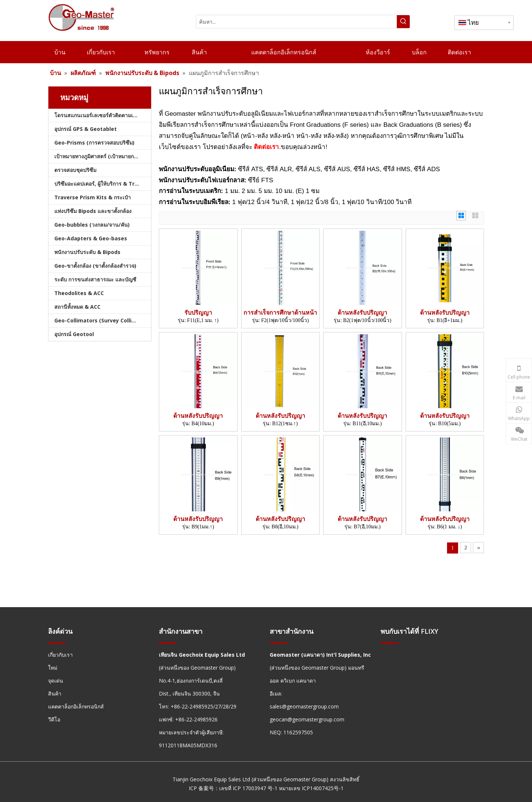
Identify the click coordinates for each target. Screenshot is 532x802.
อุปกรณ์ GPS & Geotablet (86, 129)
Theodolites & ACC (79, 293)
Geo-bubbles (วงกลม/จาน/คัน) (92, 225)
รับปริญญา (198, 313)
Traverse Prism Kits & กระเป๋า (93, 197)
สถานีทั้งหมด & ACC (77, 307)
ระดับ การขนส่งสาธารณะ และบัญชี (95, 279)
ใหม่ (53, 668)
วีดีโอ (54, 719)
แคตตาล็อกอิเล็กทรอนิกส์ (76, 706)
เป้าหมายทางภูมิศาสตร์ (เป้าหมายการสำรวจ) (103, 156)
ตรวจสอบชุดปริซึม (75, 170)
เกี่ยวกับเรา (60, 655)
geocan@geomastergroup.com (307, 719)
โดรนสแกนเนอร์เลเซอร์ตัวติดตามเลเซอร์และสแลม (103, 115)
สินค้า (55, 693)
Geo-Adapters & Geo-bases (91, 238)
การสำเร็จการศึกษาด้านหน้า (280, 313)
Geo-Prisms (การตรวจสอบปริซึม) (94, 143)
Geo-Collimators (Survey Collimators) (103, 320)
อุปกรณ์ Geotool (74, 334)
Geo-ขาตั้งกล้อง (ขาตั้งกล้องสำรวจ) (95, 266)
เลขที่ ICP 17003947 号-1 (248, 788)
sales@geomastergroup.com (304, 706)
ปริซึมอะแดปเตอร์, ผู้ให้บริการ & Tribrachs (103, 184)
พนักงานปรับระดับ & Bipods (87, 252)
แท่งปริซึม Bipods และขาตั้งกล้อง (93, 211)
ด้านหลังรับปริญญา (362, 313)
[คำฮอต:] (403, 22)
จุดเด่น (56, 681)
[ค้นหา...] (296, 22)
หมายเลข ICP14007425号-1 (311, 788)
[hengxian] (57, 643)
